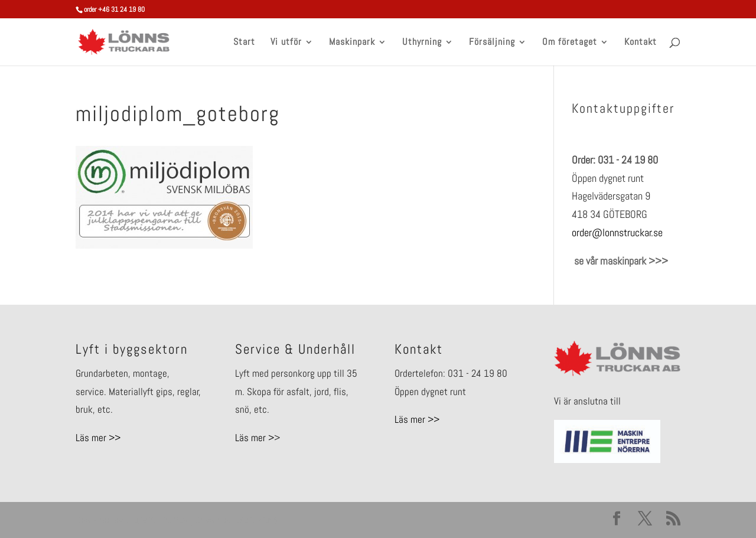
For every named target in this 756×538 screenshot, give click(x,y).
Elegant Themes (157, 520)
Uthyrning (422, 43)
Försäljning (492, 43)
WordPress (257, 520)
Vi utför (286, 43)
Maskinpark (352, 43)
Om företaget (570, 43)
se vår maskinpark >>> (620, 261)
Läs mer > (255, 438)
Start (244, 43)
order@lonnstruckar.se (617, 232)
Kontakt (641, 43)
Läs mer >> (98, 438)
